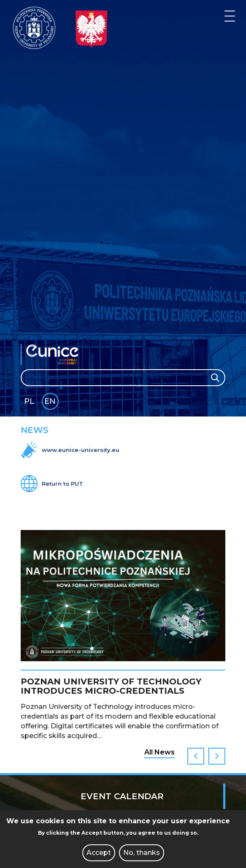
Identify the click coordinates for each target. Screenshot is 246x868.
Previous (196, 756)
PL (29, 401)
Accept (99, 853)
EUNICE (54, 354)
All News (159, 752)
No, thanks (142, 853)
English (51, 403)
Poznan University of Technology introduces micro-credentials (111, 686)
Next (217, 756)
